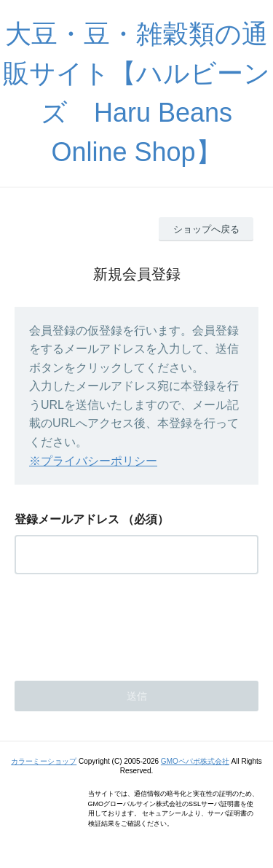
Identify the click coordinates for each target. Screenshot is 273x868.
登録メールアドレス (67, 519)
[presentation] (125, 623)
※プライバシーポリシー (93, 461)
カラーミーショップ (44, 761)
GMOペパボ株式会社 (195, 761)
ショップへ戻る (206, 229)
